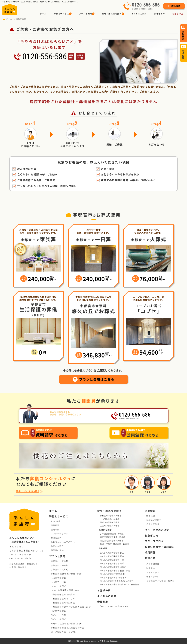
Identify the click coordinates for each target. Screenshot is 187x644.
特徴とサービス (59, 516)
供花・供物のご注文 (157, 530)
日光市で (58, 611)
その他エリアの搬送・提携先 (160, 581)
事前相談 (55, 525)
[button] (63, 14)
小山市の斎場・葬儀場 (110, 519)
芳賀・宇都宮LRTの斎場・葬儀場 (114, 544)
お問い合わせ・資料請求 (160, 547)
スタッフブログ (154, 541)
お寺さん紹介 (57, 546)
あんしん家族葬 (113, 574)
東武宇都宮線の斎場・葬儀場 (113, 537)
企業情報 (150, 511)
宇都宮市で (59, 561)
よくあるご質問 (139, 14)
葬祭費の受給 (57, 550)
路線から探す (105, 530)
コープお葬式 (64, 632)
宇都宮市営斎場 (67, 628)
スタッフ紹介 (153, 524)
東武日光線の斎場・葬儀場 (112, 541)
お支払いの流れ (154, 520)
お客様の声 (160, 14)
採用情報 (150, 552)
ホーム (43, 14)
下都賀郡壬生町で (63, 594)
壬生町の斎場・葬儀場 (110, 526)
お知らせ (150, 558)
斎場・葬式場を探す (110, 511)
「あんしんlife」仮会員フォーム (115, 606)
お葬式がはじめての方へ (63, 542)
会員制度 (55, 529)
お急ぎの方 (178, 14)
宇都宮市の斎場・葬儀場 (111, 516)
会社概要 (151, 516)
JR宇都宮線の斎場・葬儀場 (112, 534)
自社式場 (103, 548)
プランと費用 (57, 556)
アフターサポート (59, 534)
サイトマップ (153, 572)
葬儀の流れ (56, 538)
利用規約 (151, 568)
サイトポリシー (154, 577)
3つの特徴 (56, 521)
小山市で (58, 578)
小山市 (66, 590)
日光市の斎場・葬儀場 (110, 522)
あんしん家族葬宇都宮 (112, 553)
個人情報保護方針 (155, 564)
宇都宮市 (67, 574)
